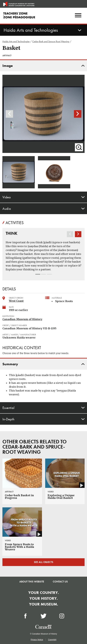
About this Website (32, 582)
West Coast (16, 301)
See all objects (44, 562)
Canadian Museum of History (22, 319)
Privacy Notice (37, 640)
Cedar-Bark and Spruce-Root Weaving (51, 41)
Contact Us (60, 582)
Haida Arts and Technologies (16, 41)
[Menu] (78, 16)
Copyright (52, 640)
